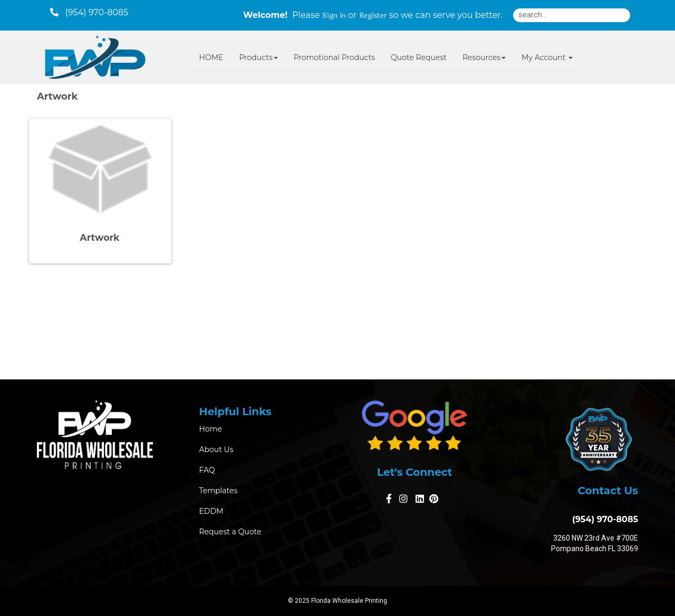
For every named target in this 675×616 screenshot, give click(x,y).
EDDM (211, 511)
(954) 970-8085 (603, 519)
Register (373, 16)
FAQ (207, 470)
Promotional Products (334, 57)
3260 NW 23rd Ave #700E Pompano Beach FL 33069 (595, 543)
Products (258, 57)
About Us (216, 449)
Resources (484, 57)
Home (211, 429)
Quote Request (419, 57)
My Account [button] (547, 57)
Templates (219, 491)
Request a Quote (230, 532)
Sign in (334, 16)
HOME (211, 57)
